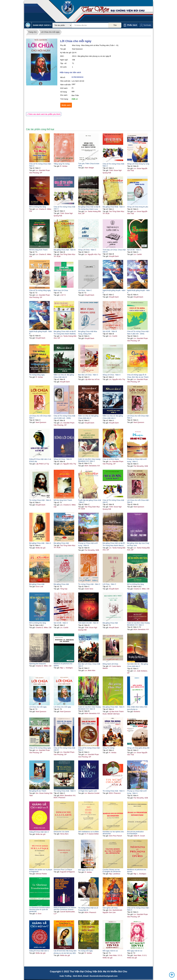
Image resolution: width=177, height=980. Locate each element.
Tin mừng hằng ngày (37, 375)
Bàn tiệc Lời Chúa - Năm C (88, 375)
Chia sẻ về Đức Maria (111, 459)
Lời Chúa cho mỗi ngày (50, 32)
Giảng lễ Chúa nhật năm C (39, 951)
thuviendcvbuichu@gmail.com (104, 976)
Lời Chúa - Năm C (85, 290)
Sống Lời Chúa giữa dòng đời (138, 748)
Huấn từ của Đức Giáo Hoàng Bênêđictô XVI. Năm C (138, 624)
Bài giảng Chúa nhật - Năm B (65, 250)
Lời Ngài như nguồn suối (87, 791)
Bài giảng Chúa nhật (61, 543)
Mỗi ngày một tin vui (86, 870)
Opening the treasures (38, 664)
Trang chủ (32, 32)
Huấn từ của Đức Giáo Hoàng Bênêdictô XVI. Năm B (89, 708)
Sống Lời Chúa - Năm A (112, 375)
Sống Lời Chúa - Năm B (63, 459)
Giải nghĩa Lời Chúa (110, 908)
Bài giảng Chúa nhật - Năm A (40, 543)
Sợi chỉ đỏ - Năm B (110, 331)
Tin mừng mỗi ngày (85, 951)
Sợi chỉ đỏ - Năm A (134, 250)
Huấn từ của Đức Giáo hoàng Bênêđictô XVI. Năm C (89, 460)
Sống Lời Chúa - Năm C (87, 250)
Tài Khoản (147, 25)
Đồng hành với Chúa (110, 664)
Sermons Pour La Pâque (63, 870)
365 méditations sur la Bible (88, 832)
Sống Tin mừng (108, 748)
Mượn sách (66, 105)
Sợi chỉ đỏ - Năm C (61, 623)
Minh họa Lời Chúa (61, 290)
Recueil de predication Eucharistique (135, 833)
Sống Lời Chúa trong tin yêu (138, 207)
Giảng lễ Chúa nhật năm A (39, 832)
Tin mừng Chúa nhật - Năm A (40, 500)
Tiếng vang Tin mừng (62, 164)
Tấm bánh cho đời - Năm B (88, 623)
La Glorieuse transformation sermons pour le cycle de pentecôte (40, 909)
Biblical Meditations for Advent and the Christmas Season (65, 908)
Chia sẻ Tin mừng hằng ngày (40, 290)
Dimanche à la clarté (61, 832)
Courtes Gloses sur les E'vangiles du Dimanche (112, 871)
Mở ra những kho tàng (38, 207)
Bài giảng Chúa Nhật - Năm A (114, 207)
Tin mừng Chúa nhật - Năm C (89, 584)
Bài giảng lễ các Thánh (38, 791)
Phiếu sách (132, 25)
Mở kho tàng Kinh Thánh (38, 250)
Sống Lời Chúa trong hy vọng (138, 164)
